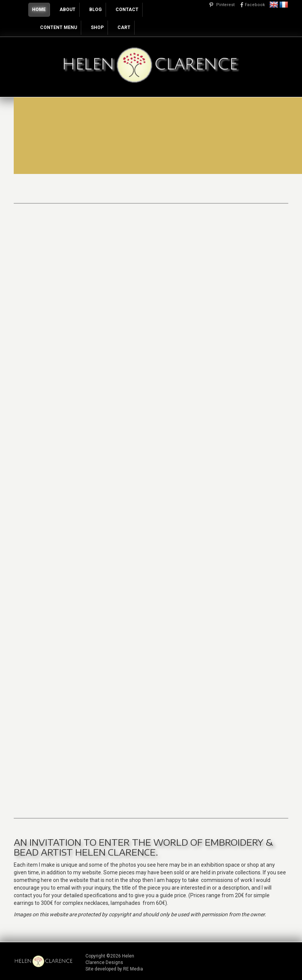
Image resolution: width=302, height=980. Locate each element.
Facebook (255, 5)
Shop (97, 27)
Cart (124, 27)
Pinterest (225, 5)
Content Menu (59, 27)
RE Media (133, 969)
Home (39, 10)
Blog (96, 10)
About (67, 10)
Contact (127, 10)
